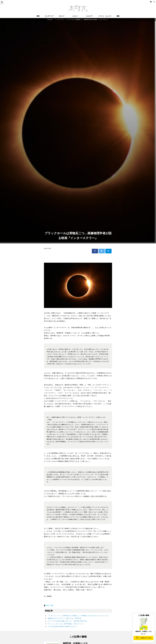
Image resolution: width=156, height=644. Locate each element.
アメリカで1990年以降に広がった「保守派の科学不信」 (68, 621)
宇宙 (47, 606)
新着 (38, 16)
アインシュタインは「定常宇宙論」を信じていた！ (66, 624)
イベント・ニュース (105, 16)
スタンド (62, 16)
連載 (118, 16)
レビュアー (90, 16)
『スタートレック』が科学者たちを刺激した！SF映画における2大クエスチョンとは (78, 616)
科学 (52, 606)
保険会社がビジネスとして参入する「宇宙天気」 (65, 618)
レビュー (75, 16)
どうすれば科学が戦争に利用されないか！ (63, 626)
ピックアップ (49, 16)
